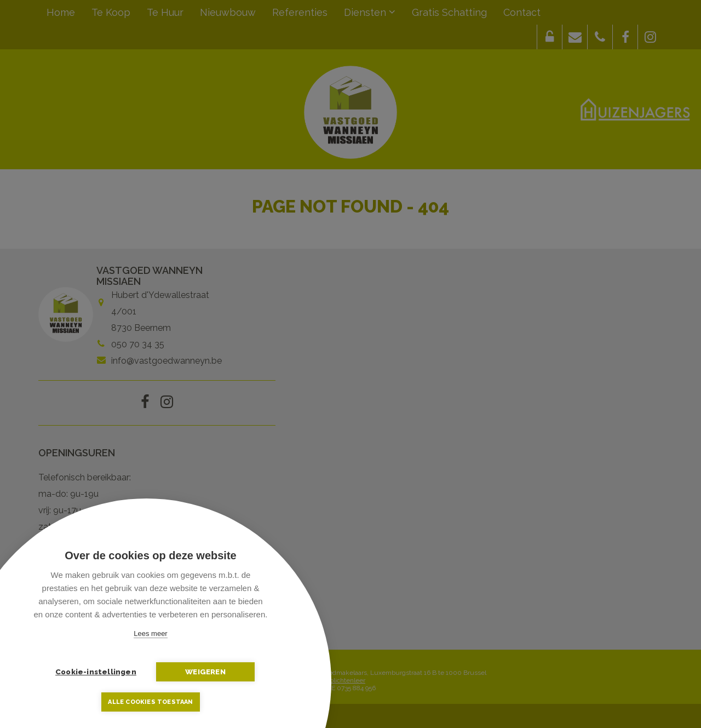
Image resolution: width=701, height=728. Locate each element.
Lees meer (150, 634)
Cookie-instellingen (96, 672)
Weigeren (205, 672)
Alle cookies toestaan (150, 702)
